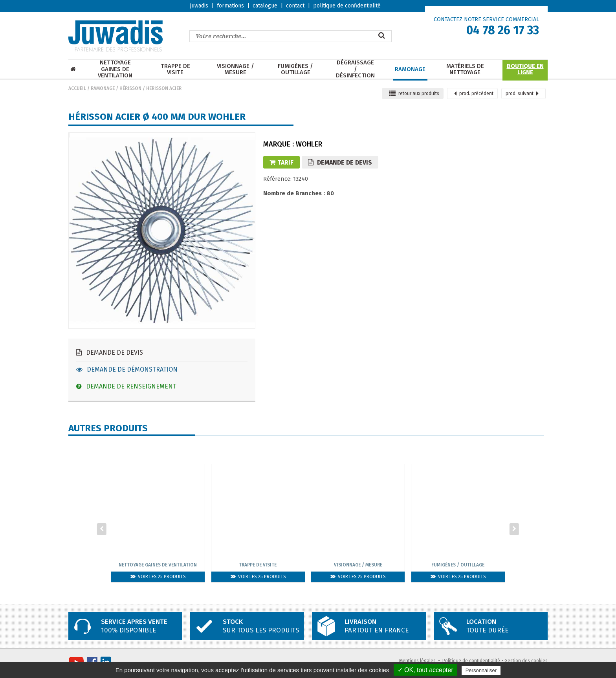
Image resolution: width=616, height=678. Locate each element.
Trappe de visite (175, 69)
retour (414, 93)
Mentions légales (417, 661)
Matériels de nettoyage (465, 69)
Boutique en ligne (525, 69)
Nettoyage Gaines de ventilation (115, 69)
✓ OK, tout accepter (425, 670)
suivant (522, 93)
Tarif (281, 162)
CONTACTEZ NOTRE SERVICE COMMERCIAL (486, 19)
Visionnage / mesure (236, 69)
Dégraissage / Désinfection (355, 69)
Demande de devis (110, 353)
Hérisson (130, 88)
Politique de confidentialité (471, 661)
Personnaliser (481, 670)
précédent (474, 93)
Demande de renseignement (126, 386)
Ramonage (410, 69)
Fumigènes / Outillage (295, 69)
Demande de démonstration (127, 369)
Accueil (77, 88)
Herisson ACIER (164, 88)
